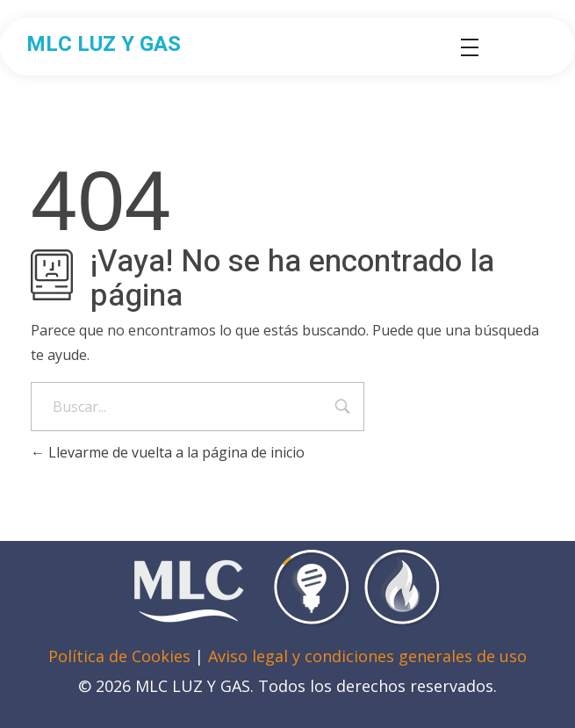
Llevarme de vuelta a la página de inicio (168, 452)
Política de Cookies (119, 656)
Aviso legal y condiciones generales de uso (367, 656)
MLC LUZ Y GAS (104, 44)
